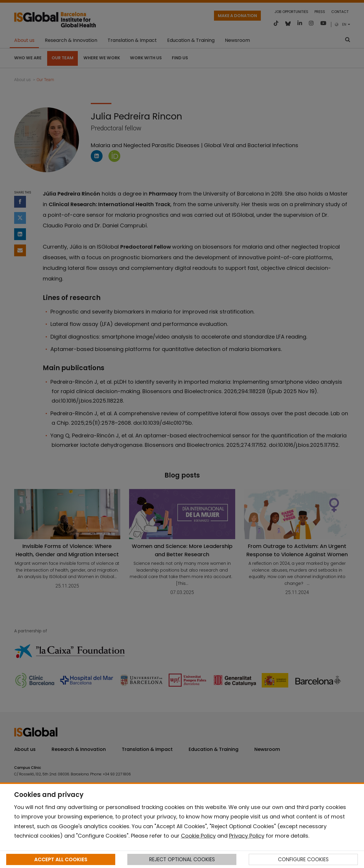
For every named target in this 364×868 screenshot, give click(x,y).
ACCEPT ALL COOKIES (61, 859)
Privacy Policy (247, 836)
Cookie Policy (198, 836)
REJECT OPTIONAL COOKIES (182, 859)
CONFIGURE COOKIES (303, 859)
